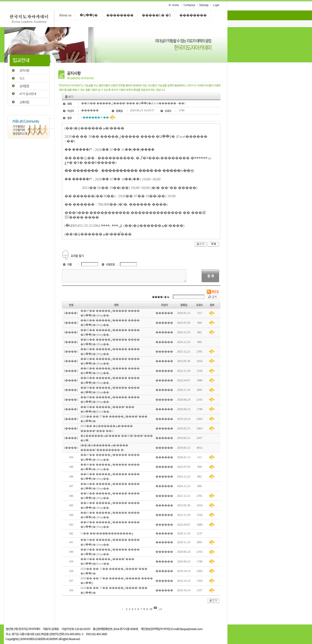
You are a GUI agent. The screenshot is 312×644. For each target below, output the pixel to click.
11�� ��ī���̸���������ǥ (107, 533)
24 (161, 609)
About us (65, 15)
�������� (120, 15)
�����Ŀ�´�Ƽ (156, 15)
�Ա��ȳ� (89, 15)
